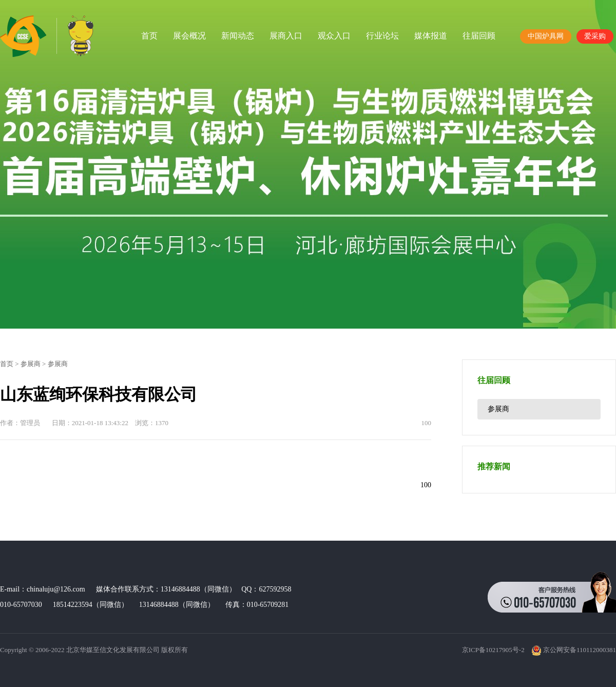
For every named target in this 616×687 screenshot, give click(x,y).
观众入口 (334, 36)
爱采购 (595, 36)
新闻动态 (238, 36)
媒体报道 (431, 36)
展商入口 (286, 36)
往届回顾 (479, 36)
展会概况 (189, 36)
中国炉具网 (546, 36)
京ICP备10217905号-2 (493, 650)
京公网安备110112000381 (574, 650)
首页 (149, 36)
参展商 (31, 364)
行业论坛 (382, 36)
